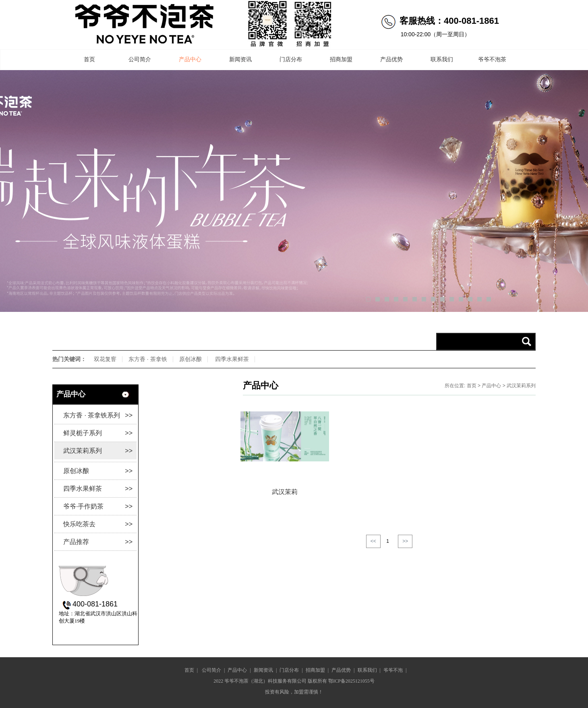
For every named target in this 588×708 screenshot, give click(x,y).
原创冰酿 (190, 359)
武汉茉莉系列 (98, 451)
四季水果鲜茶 (232, 359)
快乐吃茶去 (98, 524)
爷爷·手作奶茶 (98, 506)
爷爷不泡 (393, 670)
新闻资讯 (240, 59)
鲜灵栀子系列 (98, 433)
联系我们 (442, 59)
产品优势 (391, 59)
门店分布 (291, 59)
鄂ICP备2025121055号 (351, 681)
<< (373, 541)
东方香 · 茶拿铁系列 (98, 415)
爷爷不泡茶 (492, 59)
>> (405, 541)
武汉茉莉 (285, 492)
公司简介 (140, 59)
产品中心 (190, 59)
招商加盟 (341, 59)
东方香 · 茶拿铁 (148, 359)
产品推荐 (98, 542)
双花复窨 (105, 359)
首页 (89, 59)
